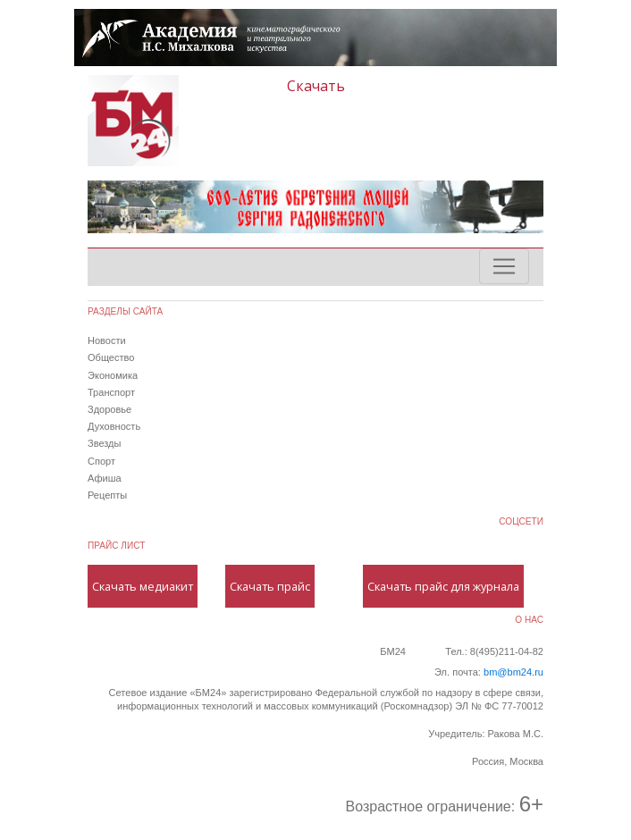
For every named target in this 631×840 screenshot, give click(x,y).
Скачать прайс (270, 586)
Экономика (113, 375)
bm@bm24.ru (513, 672)
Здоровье (109, 409)
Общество (111, 357)
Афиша (105, 478)
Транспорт (111, 392)
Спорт (101, 461)
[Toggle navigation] (504, 266)
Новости (107, 340)
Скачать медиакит (143, 586)
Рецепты (107, 495)
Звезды (104, 443)
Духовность (114, 426)
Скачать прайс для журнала (443, 586)
